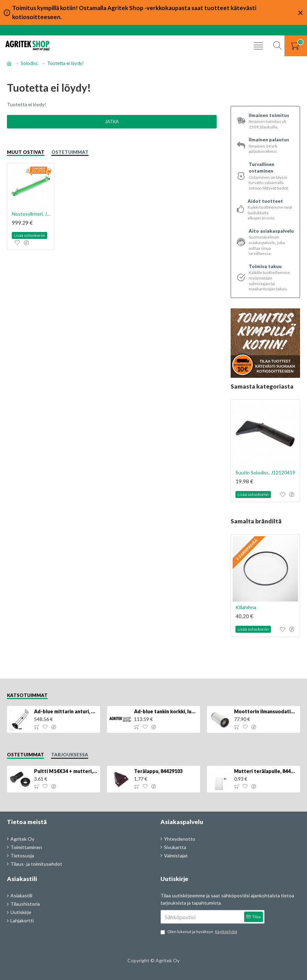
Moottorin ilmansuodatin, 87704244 (266, 711)
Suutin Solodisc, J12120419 (265, 472)
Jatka (112, 122)
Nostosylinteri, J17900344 (32, 214)
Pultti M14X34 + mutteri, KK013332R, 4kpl (66, 771)
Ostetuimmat (70, 152)
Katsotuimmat (27, 695)
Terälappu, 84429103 (158, 771)
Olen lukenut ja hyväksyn (199, 932)
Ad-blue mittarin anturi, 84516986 (66, 711)
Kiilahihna (246, 607)
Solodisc (29, 63)
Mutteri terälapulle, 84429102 (266, 771)
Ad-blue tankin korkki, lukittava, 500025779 (166, 711)
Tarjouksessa (70, 755)
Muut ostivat (26, 152)
